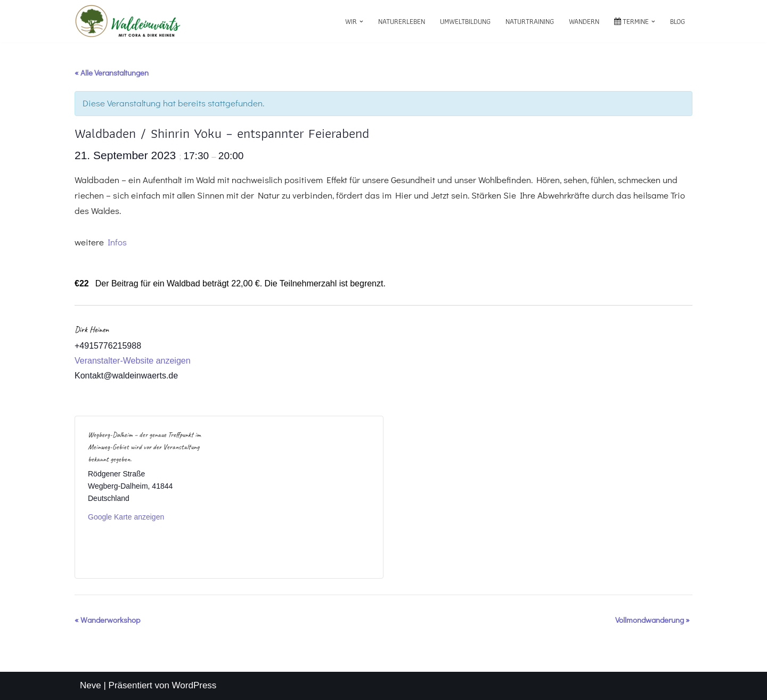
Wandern (584, 21)
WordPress (194, 685)
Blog (678, 21)
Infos (117, 242)
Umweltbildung (465, 21)
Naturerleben (402, 21)
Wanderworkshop (107, 620)
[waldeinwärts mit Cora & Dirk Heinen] (128, 21)
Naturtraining (530, 21)
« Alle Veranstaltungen (112, 72)
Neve (91, 685)
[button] (361, 22)
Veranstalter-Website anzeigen (133, 361)
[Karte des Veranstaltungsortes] (300, 497)
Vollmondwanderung (652, 620)
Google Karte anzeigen (126, 517)
